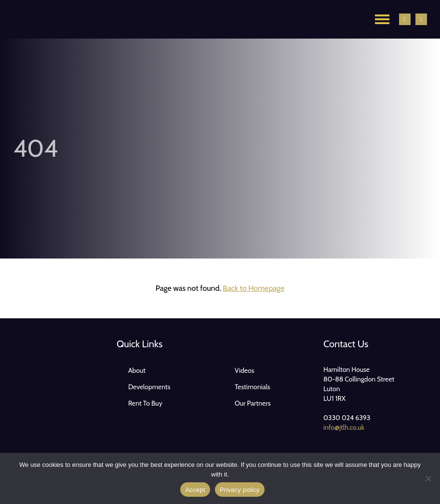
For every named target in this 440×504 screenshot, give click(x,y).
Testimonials (253, 387)
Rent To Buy (145, 403)
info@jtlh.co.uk (344, 427)
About (137, 370)
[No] (428, 478)
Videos (245, 370)
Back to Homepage (253, 288)
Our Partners (253, 403)
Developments (149, 387)
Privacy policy (240, 490)
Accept (195, 490)
